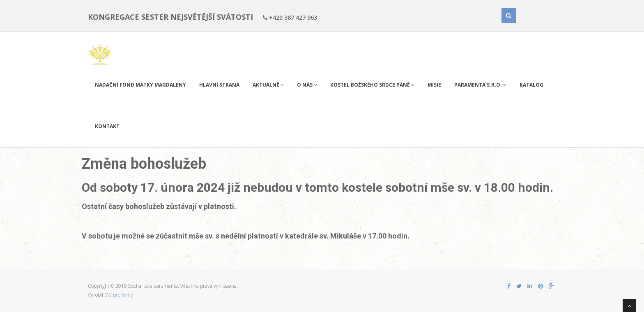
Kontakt (107, 126)
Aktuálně (268, 85)
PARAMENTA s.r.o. (480, 85)
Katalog (531, 85)
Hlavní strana (219, 85)
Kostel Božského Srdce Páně (372, 85)
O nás (307, 85)
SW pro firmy (119, 295)
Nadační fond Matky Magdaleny (140, 85)
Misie (434, 85)
